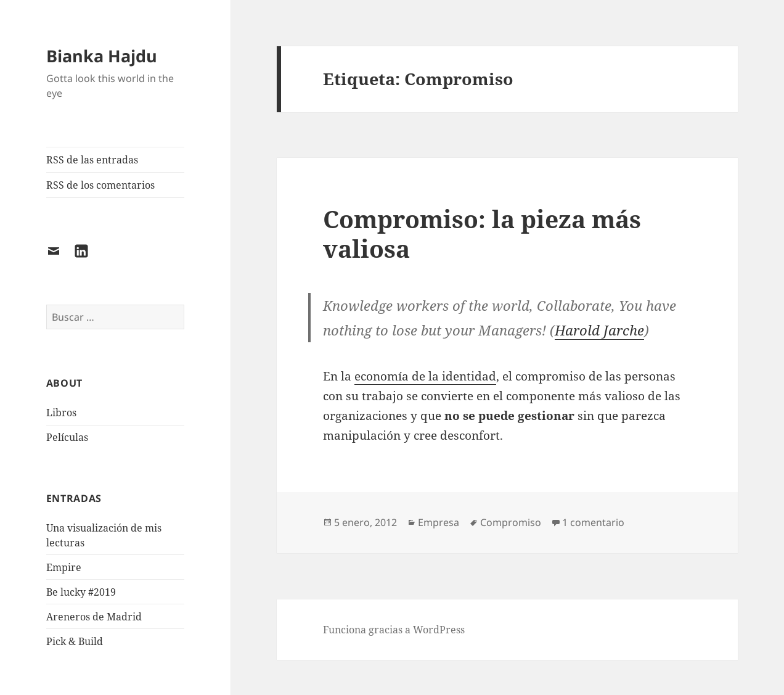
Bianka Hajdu (102, 56)
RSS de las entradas (92, 160)
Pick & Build (75, 641)
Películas (67, 437)
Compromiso (511, 522)
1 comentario (593, 522)
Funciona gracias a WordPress (394, 630)
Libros (61, 413)
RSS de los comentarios (100, 185)
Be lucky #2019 (81, 592)
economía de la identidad (425, 376)
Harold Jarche (599, 330)
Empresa (439, 522)
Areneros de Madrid (94, 617)
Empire (64, 567)
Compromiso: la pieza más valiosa (482, 233)
